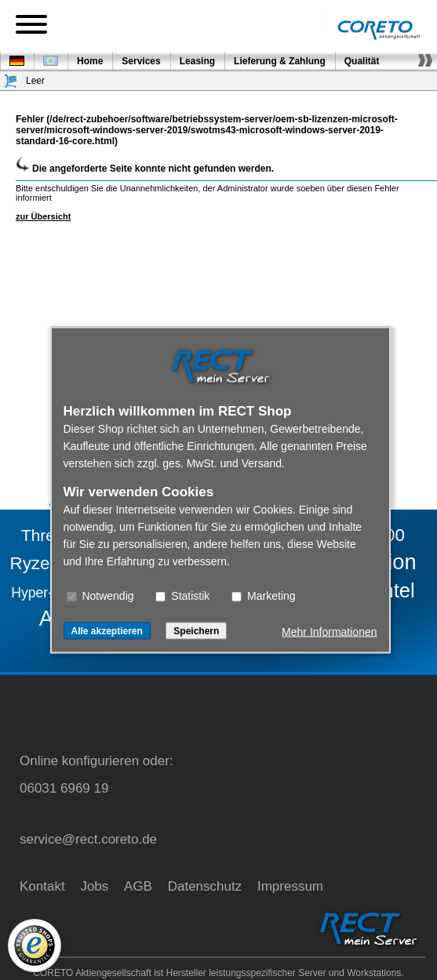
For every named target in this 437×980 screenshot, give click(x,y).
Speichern (196, 631)
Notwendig (100, 596)
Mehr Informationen (329, 632)
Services (141, 61)
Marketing (263, 596)
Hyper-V (36, 593)
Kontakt (42, 886)
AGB (138, 886)
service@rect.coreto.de (88, 839)
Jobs (94, 886)
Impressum (290, 886)
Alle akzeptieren (107, 631)
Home (90, 61)
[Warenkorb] (11, 81)
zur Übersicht (43, 216)
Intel (395, 590)
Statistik (182, 596)
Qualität (362, 61)
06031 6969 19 (64, 788)
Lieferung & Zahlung (280, 61)
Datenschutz (205, 886)
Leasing (197, 61)
